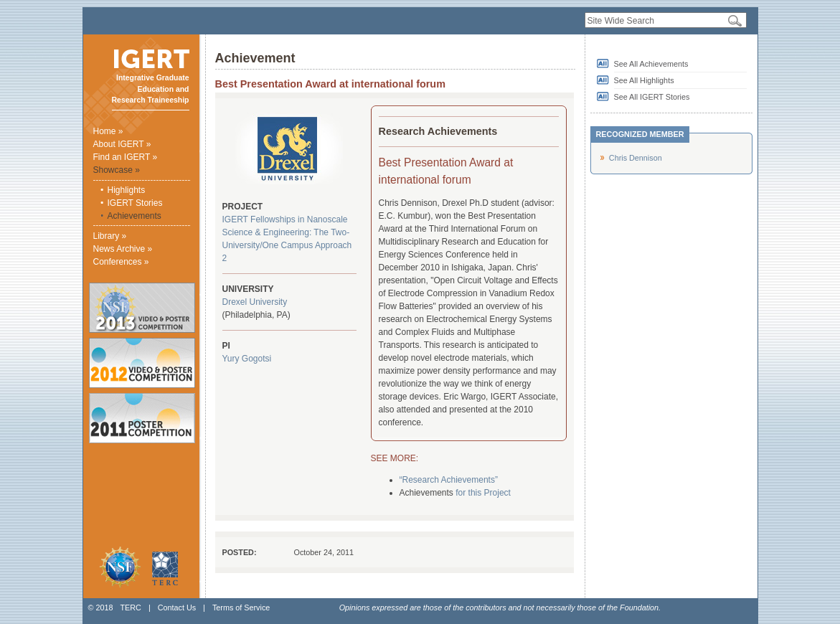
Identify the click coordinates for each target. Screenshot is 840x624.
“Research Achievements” (449, 480)
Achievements (135, 216)
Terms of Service (241, 608)
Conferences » (121, 262)
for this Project (483, 493)
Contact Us (177, 608)
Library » (110, 236)
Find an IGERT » (126, 157)
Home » (108, 131)
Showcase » (117, 170)
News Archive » (123, 249)
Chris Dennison (636, 158)
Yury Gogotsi (247, 359)
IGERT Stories (135, 203)
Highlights (127, 190)
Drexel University (255, 302)
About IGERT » (122, 144)
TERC (130, 608)
